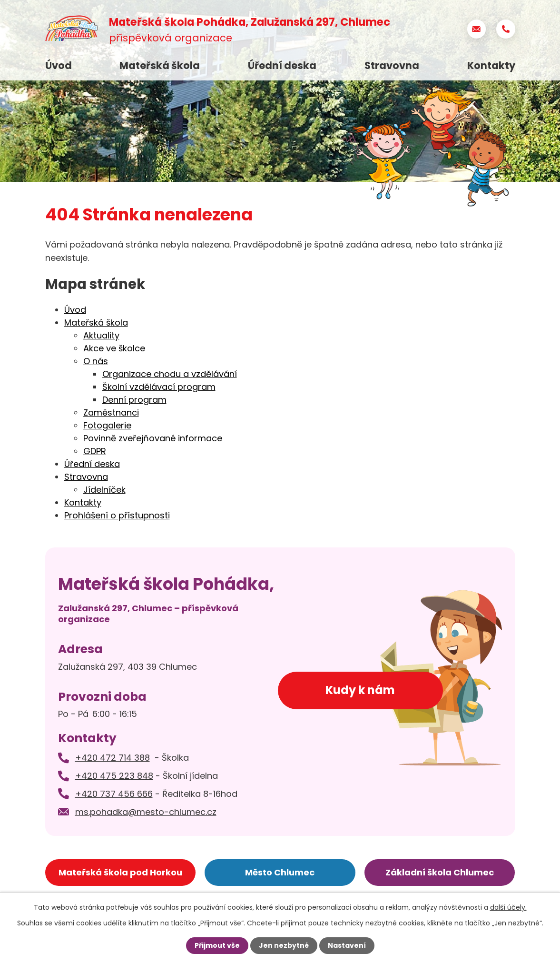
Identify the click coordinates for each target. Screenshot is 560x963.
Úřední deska (282, 65)
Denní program (134, 400)
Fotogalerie (107, 425)
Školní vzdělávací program (159, 387)
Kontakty (491, 65)
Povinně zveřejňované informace (153, 438)
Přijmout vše (217, 945)
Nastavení (347, 945)
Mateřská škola (160, 65)
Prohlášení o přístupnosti (117, 515)
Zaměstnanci (111, 412)
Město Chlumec (280, 872)
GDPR (95, 451)
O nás (96, 361)
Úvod (59, 65)
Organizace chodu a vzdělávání (170, 374)
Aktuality (101, 335)
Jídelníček (104, 490)
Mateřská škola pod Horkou (120, 872)
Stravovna (392, 65)
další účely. (508, 907)
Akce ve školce (114, 348)
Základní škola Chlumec (440, 872)
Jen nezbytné (284, 945)
